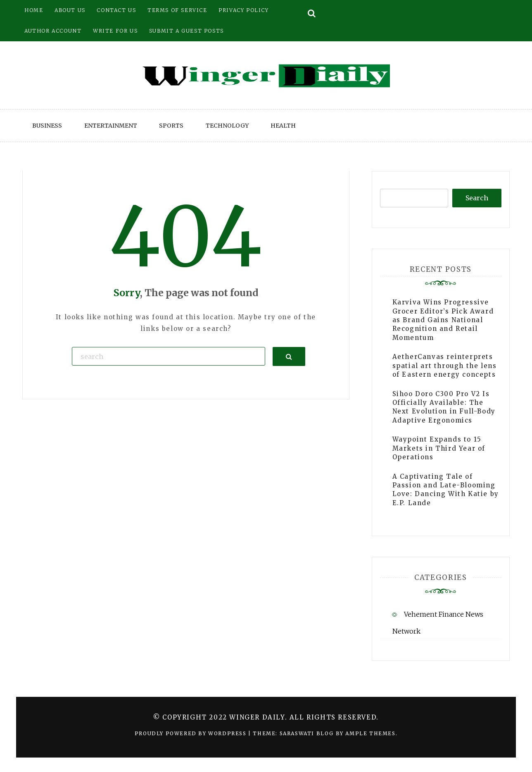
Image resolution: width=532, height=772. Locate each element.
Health (283, 126)
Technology (227, 126)
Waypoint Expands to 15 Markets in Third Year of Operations (439, 448)
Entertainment (111, 126)
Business (47, 126)
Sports (171, 126)
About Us (70, 10)
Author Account (53, 31)
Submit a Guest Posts (186, 31)
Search (477, 198)
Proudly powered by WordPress (191, 733)
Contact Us (116, 10)
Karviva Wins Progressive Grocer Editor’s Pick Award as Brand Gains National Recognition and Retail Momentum (443, 320)
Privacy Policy (243, 10)
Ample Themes (370, 733)
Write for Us (115, 31)
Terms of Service (177, 10)
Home (34, 10)
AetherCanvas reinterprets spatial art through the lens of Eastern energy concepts (445, 366)
